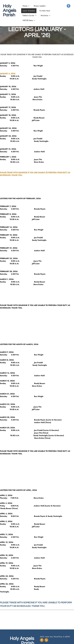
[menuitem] (27, 6)
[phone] (46, 640)
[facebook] (69, 6)
